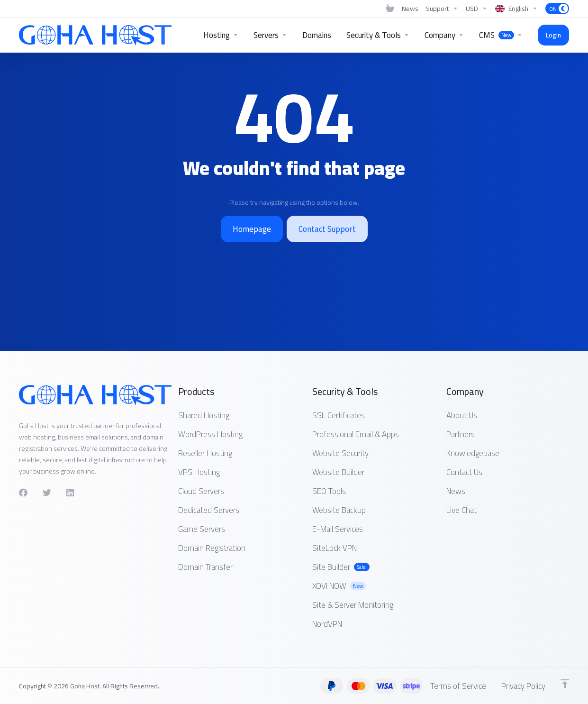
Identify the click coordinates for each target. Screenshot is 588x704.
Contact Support (327, 229)
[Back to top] (565, 684)
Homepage (252, 229)
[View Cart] (390, 9)
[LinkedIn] (71, 493)
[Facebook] (23, 493)
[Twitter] (47, 493)
